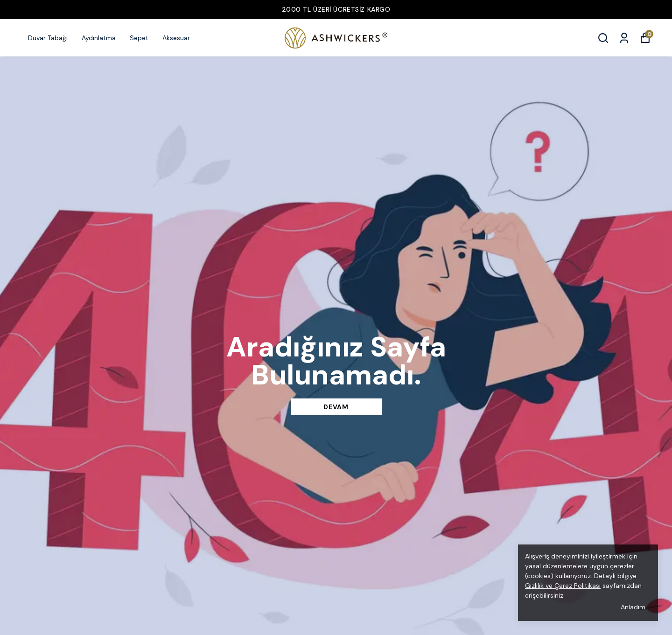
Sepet (139, 38)
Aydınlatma (99, 38)
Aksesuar (176, 38)
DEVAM (336, 407)
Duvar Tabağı (48, 38)
